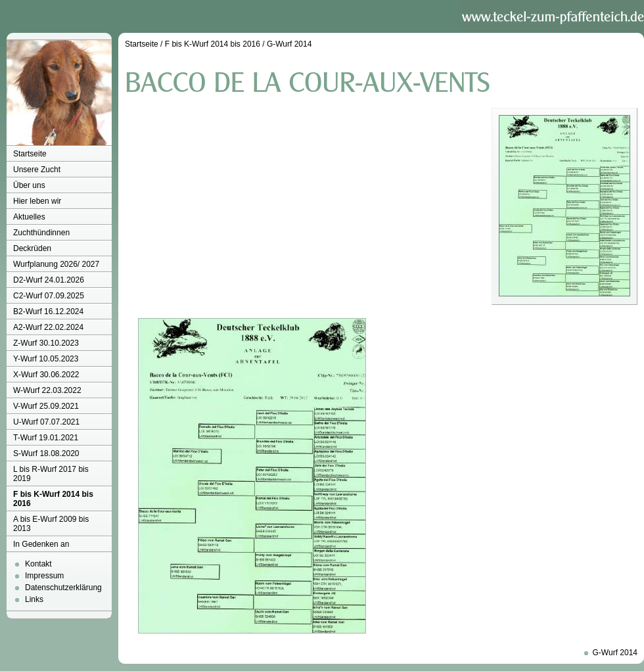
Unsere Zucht (37, 170)
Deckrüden (32, 248)
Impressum (44, 576)
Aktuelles (29, 217)
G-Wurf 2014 (289, 44)
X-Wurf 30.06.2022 (46, 375)
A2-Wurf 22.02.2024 (48, 327)
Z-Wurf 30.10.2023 (46, 343)
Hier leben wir (37, 201)
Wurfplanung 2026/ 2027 (56, 264)
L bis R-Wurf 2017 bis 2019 (51, 474)
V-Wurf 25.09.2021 (46, 406)
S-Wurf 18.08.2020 (46, 453)
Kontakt (38, 564)
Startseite (30, 154)
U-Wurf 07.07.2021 (46, 422)
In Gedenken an (41, 544)
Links (34, 599)
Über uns (29, 185)
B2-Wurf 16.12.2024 (48, 312)
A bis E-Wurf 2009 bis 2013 (51, 524)
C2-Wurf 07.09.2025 (49, 296)
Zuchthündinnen (41, 233)
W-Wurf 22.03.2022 (47, 390)
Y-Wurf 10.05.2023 (46, 359)
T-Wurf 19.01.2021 (46, 438)
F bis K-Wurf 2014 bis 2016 (53, 499)
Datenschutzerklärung (63, 588)
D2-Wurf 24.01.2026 (49, 280)
